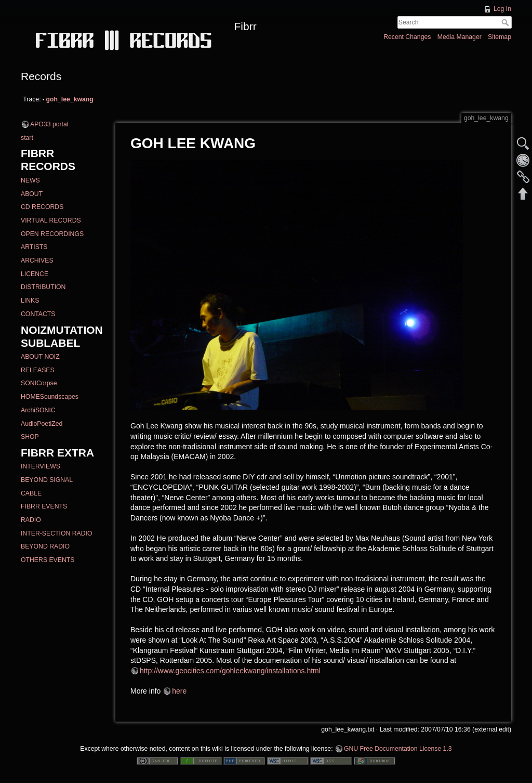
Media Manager (460, 37)
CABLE (31, 493)
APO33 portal (49, 124)
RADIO (31, 520)
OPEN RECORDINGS (52, 234)
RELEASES (38, 370)
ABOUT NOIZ (40, 357)
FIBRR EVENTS (44, 506)
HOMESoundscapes (50, 397)
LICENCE (35, 274)
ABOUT (32, 194)
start (27, 138)
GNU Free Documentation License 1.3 (398, 749)
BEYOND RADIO (45, 546)
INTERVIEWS (41, 466)
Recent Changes (407, 37)
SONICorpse (39, 383)
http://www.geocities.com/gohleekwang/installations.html (230, 671)
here (179, 691)
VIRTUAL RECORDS (51, 220)
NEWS (30, 180)
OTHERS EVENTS (48, 560)
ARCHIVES (37, 260)
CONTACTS (38, 314)
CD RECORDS (42, 207)
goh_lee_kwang (70, 99)
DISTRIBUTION (43, 287)
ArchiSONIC (38, 410)
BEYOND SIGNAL (47, 480)
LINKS (30, 301)
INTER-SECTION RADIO (56, 533)
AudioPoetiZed (42, 424)
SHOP (30, 437)
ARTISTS (34, 247)
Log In (502, 9)
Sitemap (500, 37)
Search (506, 22)
